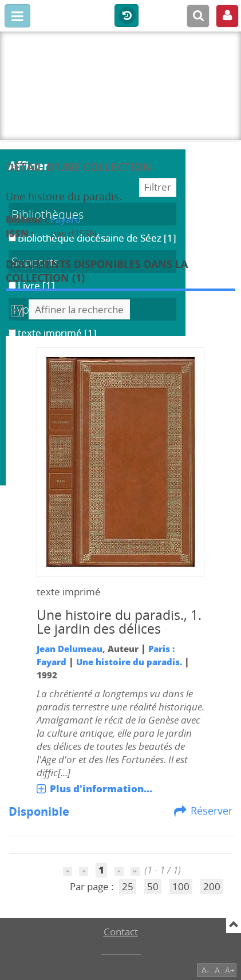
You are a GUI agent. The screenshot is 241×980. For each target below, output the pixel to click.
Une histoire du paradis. (129, 662)
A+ (230, 970)
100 (181, 886)
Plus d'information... (101, 789)
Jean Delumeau (70, 649)
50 (153, 886)
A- (206, 970)
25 (128, 886)
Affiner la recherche (79, 309)
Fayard (66, 219)
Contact (121, 932)
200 (212, 886)
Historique (127, 16)
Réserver (212, 811)
